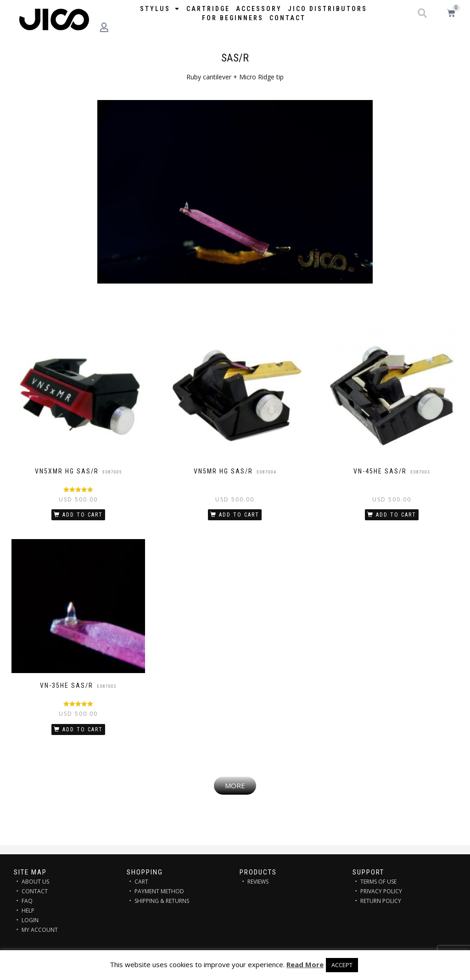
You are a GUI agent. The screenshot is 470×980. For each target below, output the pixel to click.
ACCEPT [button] (342, 965)
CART (141, 882)
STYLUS (160, 9)
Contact (288, 18)
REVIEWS (258, 882)
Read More (305, 964)
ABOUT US (35, 882)
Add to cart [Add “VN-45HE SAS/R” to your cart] (396, 515)
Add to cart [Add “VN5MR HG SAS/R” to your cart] (239, 515)
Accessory (259, 9)
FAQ (27, 901)
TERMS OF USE (378, 882)
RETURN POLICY (381, 901)
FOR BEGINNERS (233, 18)
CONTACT (35, 891)
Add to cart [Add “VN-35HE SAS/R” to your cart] (83, 729)
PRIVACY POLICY (381, 891)
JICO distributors (327, 9)
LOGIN (30, 920)
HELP (28, 910)
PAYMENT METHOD (159, 891)
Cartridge (208, 9)
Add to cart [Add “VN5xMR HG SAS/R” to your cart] (83, 515)
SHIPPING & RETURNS (162, 901)
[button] (422, 13)
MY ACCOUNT (40, 930)
